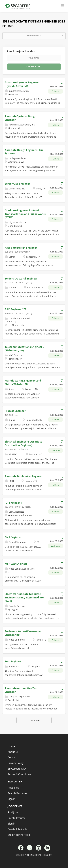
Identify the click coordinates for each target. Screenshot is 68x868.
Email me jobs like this (21, 51)
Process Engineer (15, 411)
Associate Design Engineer (21, 248)
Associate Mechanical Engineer (24, 476)
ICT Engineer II (13, 503)
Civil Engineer (13, 537)
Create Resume (17, 818)
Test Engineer (13, 661)
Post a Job (14, 788)
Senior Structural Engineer (21, 279)
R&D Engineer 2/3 (15, 309)
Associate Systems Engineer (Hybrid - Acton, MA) (22, 84)
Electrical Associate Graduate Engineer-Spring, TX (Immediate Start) (24, 598)
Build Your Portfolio (19, 835)
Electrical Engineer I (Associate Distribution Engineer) (23, 443)
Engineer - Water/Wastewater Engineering (23, 633)
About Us (13, 752)
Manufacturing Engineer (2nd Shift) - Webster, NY (23, 382)
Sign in (12, 824)
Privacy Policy (16, 763)
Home (11, 746)
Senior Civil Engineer (17, 184)
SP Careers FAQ (17, 769)
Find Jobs (13, 812)
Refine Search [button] (34, 35)
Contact (12, 757)
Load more (34, 720)
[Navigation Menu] (63, 5)
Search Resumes (17, 793)
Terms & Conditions (19, 774)
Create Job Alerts (17, 829)
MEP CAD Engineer (16, 564)
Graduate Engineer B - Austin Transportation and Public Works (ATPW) (25, 214)
